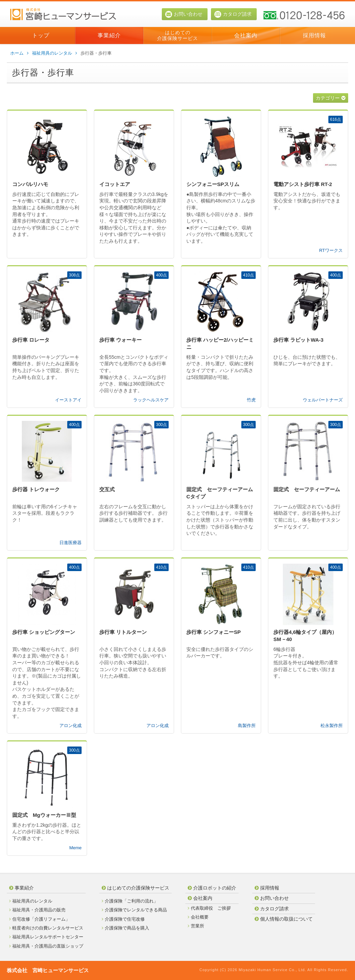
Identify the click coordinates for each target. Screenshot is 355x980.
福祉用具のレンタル (55, 53)
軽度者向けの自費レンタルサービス (46, 928)
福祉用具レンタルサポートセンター (46, 937)
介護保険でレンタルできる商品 (134, 910)
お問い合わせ (184, 14)
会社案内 (246, 35)
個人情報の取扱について (284, 919)
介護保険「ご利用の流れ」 (130, 901)
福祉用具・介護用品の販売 (37, 910)
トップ (41, 35)
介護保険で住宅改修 (123, 919)
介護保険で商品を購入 (125, 928)
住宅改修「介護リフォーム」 (40, 919)
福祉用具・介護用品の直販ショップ (46, 946)
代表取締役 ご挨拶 (209, 908)
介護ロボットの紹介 (212, 888)
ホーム (19, 53)
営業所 (196, 926)
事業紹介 (109, 35)
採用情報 (314, 35)
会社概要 (198, 917)
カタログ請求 (233, 14)
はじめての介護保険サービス (177, 35)
